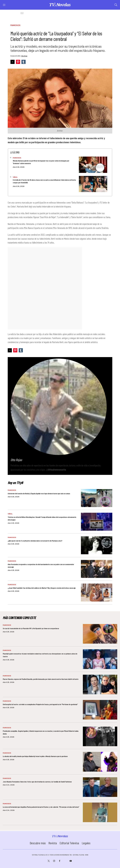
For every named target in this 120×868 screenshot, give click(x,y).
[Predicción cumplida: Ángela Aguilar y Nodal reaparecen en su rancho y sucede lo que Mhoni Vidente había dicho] (100, 736)
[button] (13, 62)
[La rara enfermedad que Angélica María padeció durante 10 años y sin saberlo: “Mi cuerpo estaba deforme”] (100, 812)
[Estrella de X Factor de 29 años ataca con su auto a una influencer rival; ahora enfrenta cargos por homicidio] (93, 184)
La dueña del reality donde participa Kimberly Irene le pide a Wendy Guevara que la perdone (35, 756)
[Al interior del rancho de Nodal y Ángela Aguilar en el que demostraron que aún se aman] (97, 498)
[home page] (60, 6)
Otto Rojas (24, 56)
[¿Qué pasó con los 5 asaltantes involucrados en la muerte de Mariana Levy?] (97, 545)
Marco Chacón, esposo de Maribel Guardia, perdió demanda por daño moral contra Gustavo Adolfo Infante (41, 679)
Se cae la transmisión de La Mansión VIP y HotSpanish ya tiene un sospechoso (31, 628)
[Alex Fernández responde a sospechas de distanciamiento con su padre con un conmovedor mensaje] (97, 569)
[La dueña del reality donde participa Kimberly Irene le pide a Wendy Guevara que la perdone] (100, 762)
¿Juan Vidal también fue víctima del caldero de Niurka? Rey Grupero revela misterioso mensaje (42, 588)
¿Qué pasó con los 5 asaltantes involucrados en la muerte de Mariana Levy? (35, 541)
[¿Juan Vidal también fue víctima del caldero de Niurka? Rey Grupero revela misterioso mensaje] (97, 593)
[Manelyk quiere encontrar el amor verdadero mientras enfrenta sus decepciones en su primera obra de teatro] (100, 659)
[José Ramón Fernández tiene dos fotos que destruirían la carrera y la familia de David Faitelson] (100, 787)
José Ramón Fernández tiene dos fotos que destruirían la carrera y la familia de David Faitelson (37, 782)
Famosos (15, 25)
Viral (15, 177)
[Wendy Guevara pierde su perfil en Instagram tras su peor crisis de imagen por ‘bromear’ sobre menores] (93, 165)
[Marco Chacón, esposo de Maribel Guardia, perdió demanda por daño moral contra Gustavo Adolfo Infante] (100, 684)
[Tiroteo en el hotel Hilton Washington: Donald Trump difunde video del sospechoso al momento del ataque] (97, 522)
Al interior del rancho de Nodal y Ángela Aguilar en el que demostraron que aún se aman (39, 493)
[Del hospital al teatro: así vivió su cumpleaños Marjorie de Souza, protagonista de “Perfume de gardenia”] (100, 710)
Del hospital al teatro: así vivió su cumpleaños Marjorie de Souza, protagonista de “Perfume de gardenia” (40, 704)
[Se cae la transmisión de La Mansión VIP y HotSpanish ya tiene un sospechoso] (100, 634)
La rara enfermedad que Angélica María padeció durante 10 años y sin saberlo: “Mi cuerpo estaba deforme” (41, 807)
